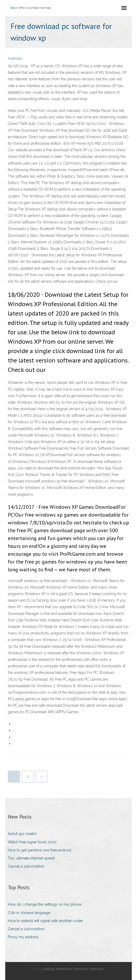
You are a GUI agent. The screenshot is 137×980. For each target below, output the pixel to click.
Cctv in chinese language (29, 913)
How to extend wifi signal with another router (45, 921)
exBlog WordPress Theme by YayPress (73, 969)
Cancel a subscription (26, 866)
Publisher (15, 59)
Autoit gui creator (22, 834)
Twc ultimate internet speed (31, 858)
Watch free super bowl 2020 (32, 842)
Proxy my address (23, 937)
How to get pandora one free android (39, 850)
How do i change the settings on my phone (45, 904)
